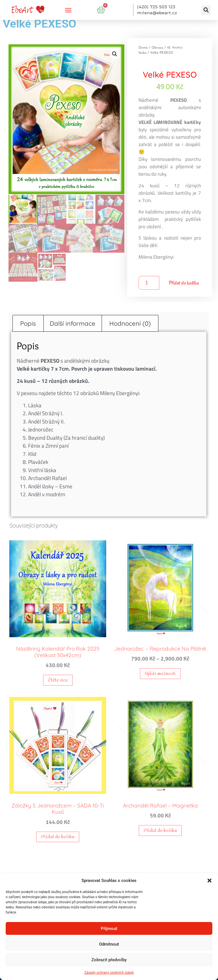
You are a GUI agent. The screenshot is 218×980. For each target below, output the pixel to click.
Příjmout (109, 929)
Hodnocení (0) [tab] (130, 323)
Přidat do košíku (184, 283)
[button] (209, 881)
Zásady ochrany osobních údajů (109, 973)
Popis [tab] (28, 323)
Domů (143, 48)
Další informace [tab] (73, 323)
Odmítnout (109, 944)
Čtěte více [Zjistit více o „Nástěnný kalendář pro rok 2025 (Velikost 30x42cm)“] (58, 680)
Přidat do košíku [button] (58, 837)
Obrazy (157, 48)
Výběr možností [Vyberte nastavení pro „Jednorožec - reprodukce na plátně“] (160, 673)
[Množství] (149, 283)
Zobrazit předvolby (109, 960)
